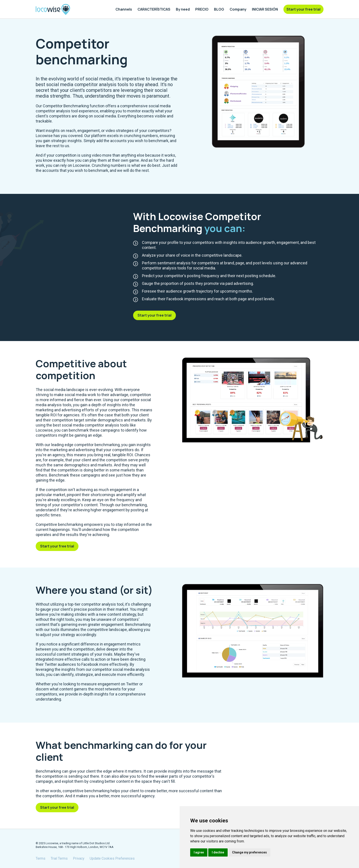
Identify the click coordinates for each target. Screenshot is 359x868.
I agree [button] (199, 852)
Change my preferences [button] (249, 852)
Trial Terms (59, 858)
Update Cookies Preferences (112, 858)
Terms (41, 858)
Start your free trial (154, 315)
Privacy (79, 858)
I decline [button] (218, 852)
